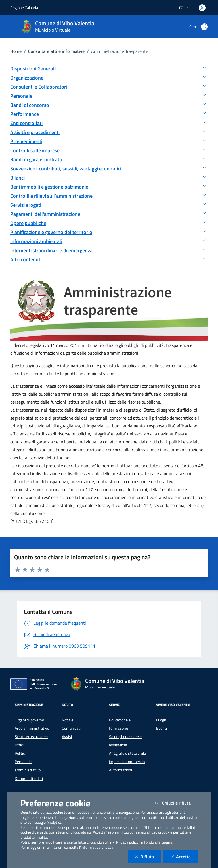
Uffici (19, 745)
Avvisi (67, 737)
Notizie (68, 720)
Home (16, 51)
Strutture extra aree (31, 737)
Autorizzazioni (120, 770)
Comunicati (71, 728)
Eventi (162, 728)
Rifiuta (148, 856)
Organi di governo (29, 720)
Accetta (184, 856)
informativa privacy (97, 847)
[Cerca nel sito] (204, 27)
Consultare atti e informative (56, 51)
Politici (20, 753)
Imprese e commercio (127, 762)
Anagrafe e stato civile (127, 753)
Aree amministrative (32, 728)
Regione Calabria (24, 8)
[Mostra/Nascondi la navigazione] (11, 24)
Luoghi (162, 720)
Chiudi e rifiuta (176, 803)
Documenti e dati (29, 779)
